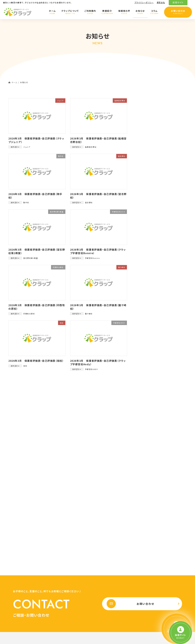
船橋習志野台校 (113, 543)
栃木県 (150, 506)
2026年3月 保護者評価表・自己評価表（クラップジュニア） (36, 140)
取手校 (26, 202)
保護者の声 (107, 612)
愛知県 (150, 575)
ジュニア (27, 147)
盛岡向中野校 (151, 159)
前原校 (148, 191)
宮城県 (107, 601)
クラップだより (149, 107)
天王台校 (109, 569)
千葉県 (107, 506)
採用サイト (178, 2)
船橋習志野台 (91, 147)
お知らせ (106, 617)
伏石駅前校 (154, 596)
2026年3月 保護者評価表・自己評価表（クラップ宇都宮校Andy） (98, 362)
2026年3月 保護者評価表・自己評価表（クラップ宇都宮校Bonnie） (98, 251)
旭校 (25, 366)
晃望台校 (149, 152)
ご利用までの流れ (112, 495)
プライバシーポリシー (144, 2)
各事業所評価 (149, 114)
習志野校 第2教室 (113, 522)
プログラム (152, 485)
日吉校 (148, 146)
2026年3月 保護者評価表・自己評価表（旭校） (36, 361)
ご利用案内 (107, 490)
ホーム (105, 474)
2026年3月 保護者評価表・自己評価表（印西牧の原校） (37, 307)
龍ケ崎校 (89, 314)
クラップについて (109, 479)
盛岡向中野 (110, 596)
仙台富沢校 (110, 606)
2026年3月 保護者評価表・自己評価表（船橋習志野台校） (98, 140)
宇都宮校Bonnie (92, 258)
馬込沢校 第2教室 (113, 532)
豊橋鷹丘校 (150, 236)
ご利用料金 (152, 495)
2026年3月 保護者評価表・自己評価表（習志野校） (98, 196)
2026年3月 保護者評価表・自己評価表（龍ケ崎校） (98, 307)
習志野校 (89, 202)
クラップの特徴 (110, 485)
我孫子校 (149, 120)
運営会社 (161, 2)
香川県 (150, 591)
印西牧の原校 (29, 314)
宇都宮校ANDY (91, 369)
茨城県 (107, 575)
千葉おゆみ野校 (113, 564)
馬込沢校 (149, 203)
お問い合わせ (129, 429)
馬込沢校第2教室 (153, 126)
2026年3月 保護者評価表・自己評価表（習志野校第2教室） (37, 251)
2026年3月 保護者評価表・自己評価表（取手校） (35, 196)
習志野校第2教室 (31, 258)
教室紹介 (106, 501)
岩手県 (107, 591)
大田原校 (149, 178)
